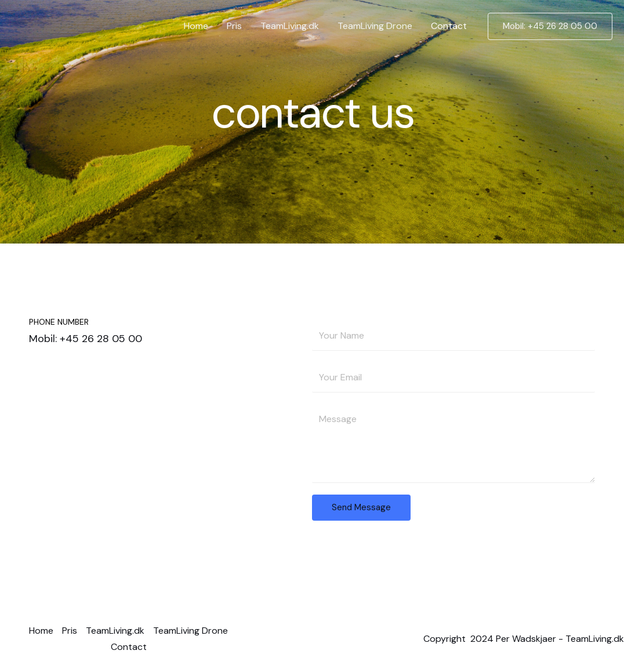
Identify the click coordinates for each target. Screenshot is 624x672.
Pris (234, 26)
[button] (550, 26)
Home (196, 26)
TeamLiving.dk (290, 26)
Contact (449, 26)
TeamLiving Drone (375, 26)
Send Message (361, 507)
